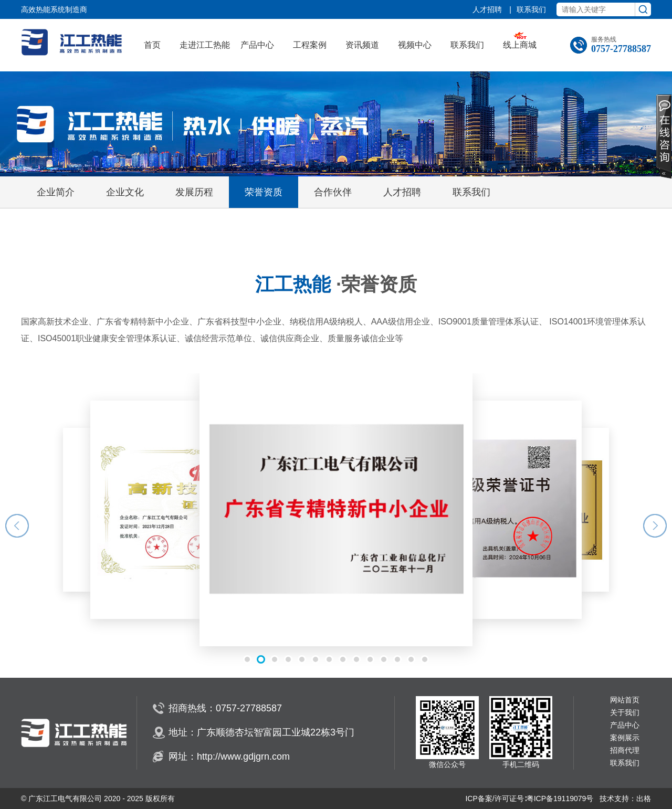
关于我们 (625, 713)
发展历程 (194, 192)
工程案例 (310, 45)
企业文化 (125, 192)
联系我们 (531, 9)
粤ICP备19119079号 (560, 799)
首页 (152, 45)
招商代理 (625, 750)
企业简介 (56, 192)
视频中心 (415, 45)
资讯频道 (362, 45)
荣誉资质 (264, 192)
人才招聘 (488, 9)
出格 (644, 799)
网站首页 (625, 700)
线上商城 (520, 45)
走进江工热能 (205, 45)
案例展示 (625, 738)
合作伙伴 (333, 192)
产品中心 (257, 45)
